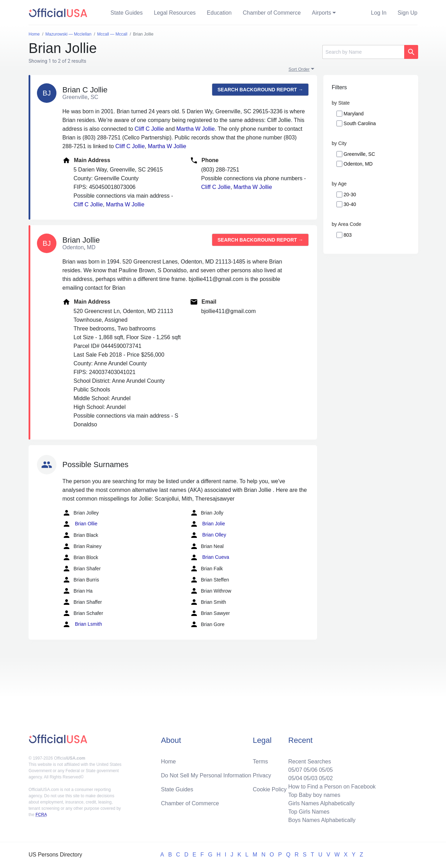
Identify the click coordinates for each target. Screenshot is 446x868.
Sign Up (407, 13)
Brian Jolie (207, 524)
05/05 (326, 770)
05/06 (310, 770)
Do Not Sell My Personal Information (206, 775)
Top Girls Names (309, 812)
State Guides (127, 13)
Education (219, 13)
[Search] (363, 52)
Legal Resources (175, 13)
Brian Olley (208, 535)
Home (168, 762)
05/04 (295, 778)
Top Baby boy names (314, 795)
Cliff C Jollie (149, 129)
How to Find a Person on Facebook (332, 787)
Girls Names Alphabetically (321, 803)
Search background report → (260, 90)
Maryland (354, 114)
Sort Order (299, 69)
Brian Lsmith (82, 624)
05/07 (295, 770)
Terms (261, 762)
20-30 (350, 195)
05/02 (326, 778)
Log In (379, 13)
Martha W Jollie (195, 129)
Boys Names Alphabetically (322, 820)
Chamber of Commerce (272, 13)
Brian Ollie (80, 524)
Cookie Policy (270, 789)
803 (348, 235)
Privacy (262, 775)
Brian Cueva (210, 557)
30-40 (350, 204)
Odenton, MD (358, 164)
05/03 (310, 778)
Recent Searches (310, 762)
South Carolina (360, 123)
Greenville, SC (359, 154)
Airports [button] (321, 13)
